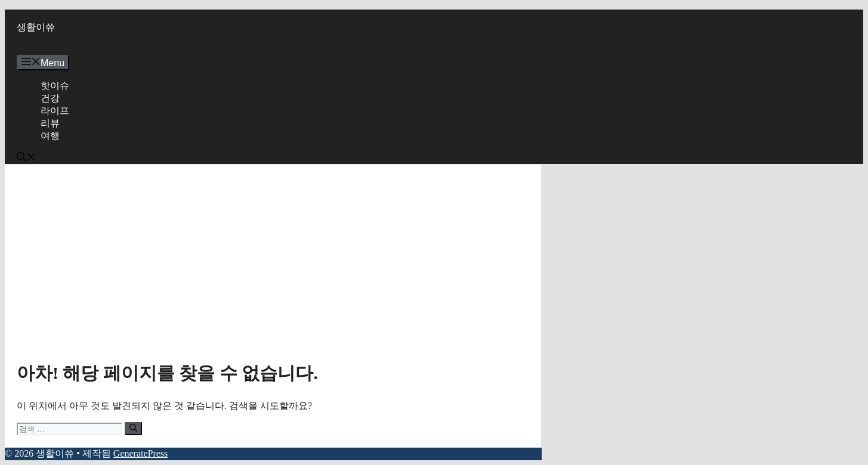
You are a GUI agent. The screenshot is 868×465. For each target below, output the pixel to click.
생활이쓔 (36, 27)
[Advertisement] (273, 266)
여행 (50, 136)
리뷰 (50, 123)
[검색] (133, 429)
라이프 (55, 111)
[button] (26, 158)
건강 (50, 98)
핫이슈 (55, 86)
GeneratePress (141, 453)
